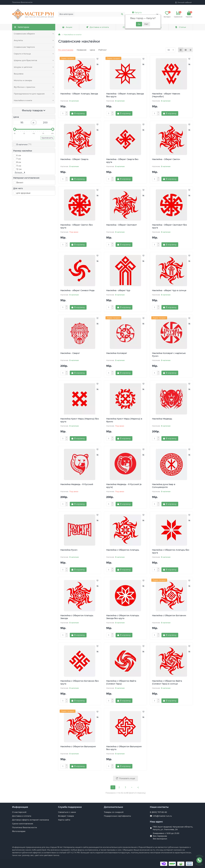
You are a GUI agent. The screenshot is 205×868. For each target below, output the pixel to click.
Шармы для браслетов (25, 60)
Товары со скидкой (114, 812)
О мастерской (19, 812)
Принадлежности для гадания (29, 94)
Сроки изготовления (23, 824)
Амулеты (18, 40)
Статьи (181, 27)
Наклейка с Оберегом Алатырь (123, 550)
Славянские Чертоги (24, 47)
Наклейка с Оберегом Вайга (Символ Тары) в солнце (167, 682)
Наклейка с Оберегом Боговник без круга (80, 682)
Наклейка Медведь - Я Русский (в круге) (124, 486)
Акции (67, 27)
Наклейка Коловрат (117, 353)
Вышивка (19, 74)
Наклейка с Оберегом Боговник (169, 615)
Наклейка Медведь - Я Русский (77, 484)
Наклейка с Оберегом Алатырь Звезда (77, 617)
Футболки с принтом (24, 87)
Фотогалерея (19, 831)
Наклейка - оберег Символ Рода (77, 290)
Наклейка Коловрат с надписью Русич (169, 355)
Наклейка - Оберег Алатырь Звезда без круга (125, 95)
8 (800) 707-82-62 (158, 812)
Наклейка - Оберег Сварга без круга (122, 161)
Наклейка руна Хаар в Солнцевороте (164, 486)
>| (138, 787)
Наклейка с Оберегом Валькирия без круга (124, 748)
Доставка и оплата (97, 27)
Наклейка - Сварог (70, 353)
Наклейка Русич (69, 550)
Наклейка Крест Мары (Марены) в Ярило (124, 420)
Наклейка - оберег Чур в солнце (169, 290)
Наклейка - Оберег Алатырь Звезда (79, 94)
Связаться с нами (67, 812)
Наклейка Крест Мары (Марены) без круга (80, 420)
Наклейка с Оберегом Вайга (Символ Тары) (121, 682)
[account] (184, 2)
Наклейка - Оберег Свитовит (122, 225)
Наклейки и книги (23, 100)
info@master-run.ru (162, 816)
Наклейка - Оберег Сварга (74, 159)
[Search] (100, 14)
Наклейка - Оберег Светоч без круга (77, 226)
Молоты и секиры (23, 80)
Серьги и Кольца (22, 54)
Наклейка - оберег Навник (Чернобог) (166, 95)
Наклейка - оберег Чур (118, 290)
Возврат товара (66, 816)
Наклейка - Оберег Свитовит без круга (169, 226)
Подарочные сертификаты (117, 816)
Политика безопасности (22, 2)
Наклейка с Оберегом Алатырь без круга (171, 551)
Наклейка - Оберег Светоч (166, 159)
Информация (20, 807)
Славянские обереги (24, 34)
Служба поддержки (70, 807)
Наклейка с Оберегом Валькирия (78, 746)
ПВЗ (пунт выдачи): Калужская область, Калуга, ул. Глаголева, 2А (173, 828)
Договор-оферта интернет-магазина (31, 820)
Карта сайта (64, 820)
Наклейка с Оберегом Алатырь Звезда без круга (123, 617)
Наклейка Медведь (162, 419)
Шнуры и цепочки (23, 67)
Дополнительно (113, 807)
